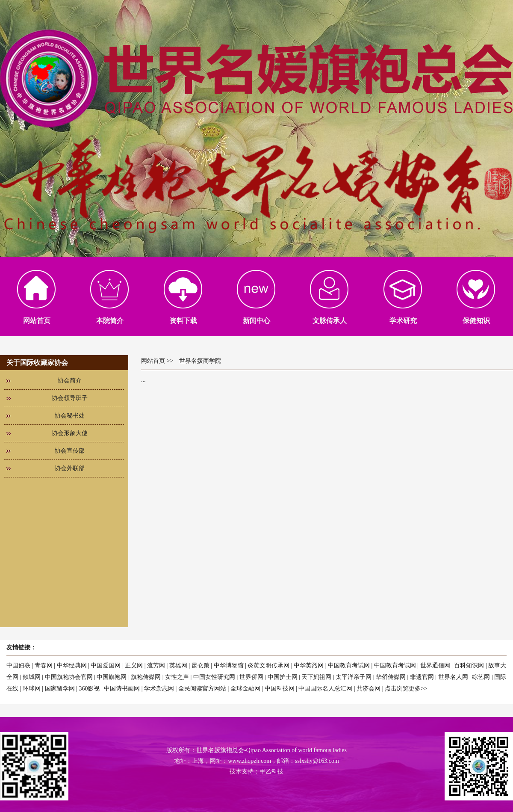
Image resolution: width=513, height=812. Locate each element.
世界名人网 (453, 677)
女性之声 (177, 677)
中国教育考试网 (349, 665)
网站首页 (153, 361)
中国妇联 (18, 665)
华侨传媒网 (391, 677)
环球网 (32, 689)
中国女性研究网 (214, 677)
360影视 (89, 689)
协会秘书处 (70, 416)
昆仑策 (200, 665)
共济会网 (369, 689)
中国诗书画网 (122, 689)
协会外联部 (70, 468)
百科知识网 (469, 665)
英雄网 (178, 665)
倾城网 (32, 677)
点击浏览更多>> (406, 689)
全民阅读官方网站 (202, 689)
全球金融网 (245, 689)
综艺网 (481, 677)
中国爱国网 (106, 665)
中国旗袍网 (112, 677)
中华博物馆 (229, 665)
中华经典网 (72, 665)
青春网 (44, 665)
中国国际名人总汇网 (325, 689)
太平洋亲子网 (354, 677)
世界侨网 (251, 677)
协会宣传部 (70, 451)
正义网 (134, 665)
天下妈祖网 (316, 677)
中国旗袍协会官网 (69, 677)
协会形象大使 (70, 433)
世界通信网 (435, 665)
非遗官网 (422, 677)
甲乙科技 (271, 772)
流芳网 (156, 665)
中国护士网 (283, 677)
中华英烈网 (309, 665)
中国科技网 (280, 689)
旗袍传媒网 (146, 677)
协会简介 (70, 381)
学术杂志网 (159, 689)
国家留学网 (60, 689)
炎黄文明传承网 (268, 665)
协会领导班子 (70, 398)
